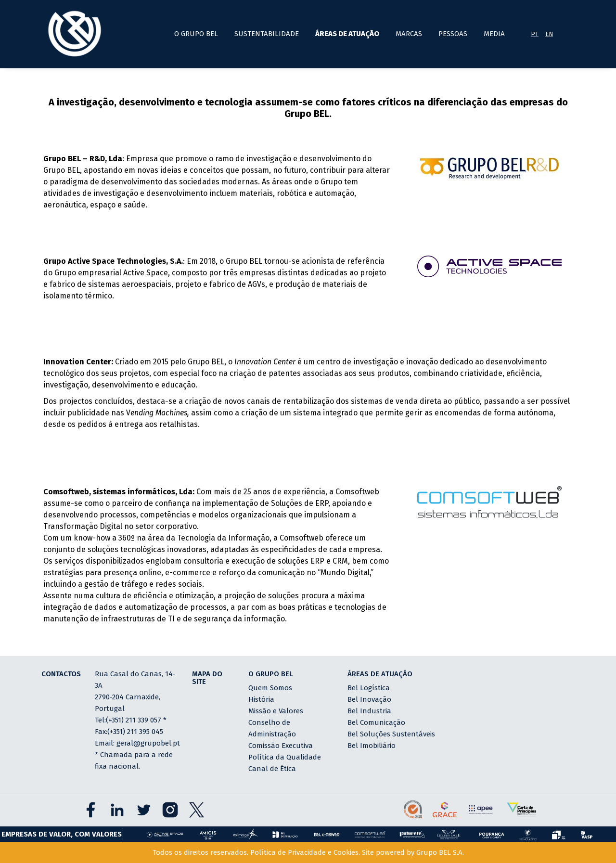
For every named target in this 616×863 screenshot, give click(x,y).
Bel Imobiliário (372, 746)
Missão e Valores (276, 711)
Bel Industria (369, 711)
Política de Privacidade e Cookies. (305, 852)
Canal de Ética (272, 769)
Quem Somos (270, 688)
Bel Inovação (369, 699)
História (261, 699)
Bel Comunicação (376, 722)
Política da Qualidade (285, 757)
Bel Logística (369, 688)
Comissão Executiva (281, 746)
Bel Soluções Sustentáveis (391, 734)
